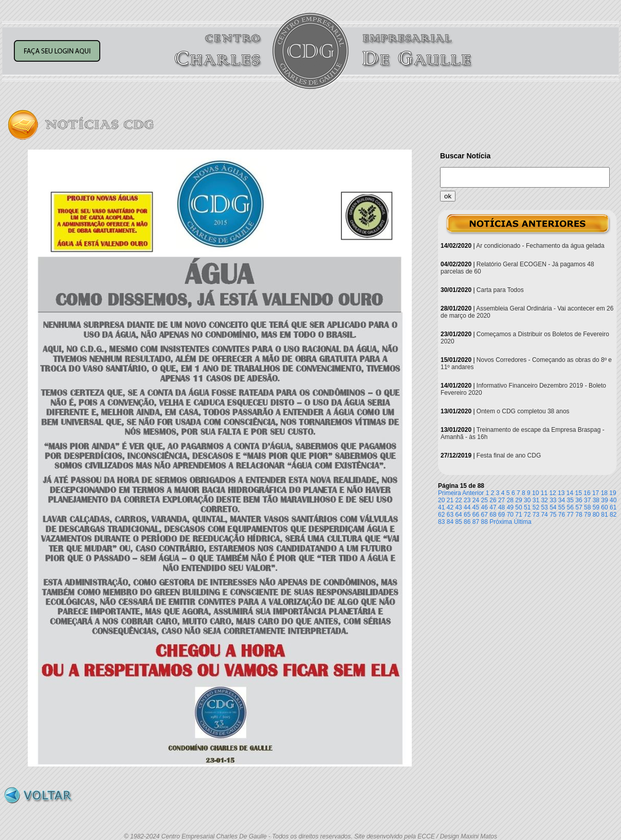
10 (535, 493)
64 (458, 515)
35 (570, 500)
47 (493, 507)
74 (544, 515)
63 (450, 515)
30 (527, 500)
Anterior (473, 493)
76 (562, 515)
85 (458, 522)
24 (476, 500)
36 (579, 500)
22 (458, 500)
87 (476, 522)
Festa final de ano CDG (509, 455)
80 (596, 515)
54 (553, 507)
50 (518, 507)
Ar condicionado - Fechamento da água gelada (540, 246)
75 (553, 515)
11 (544, 493)
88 (485, 522)
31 (536, 500)
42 (450, 507)
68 (493, 515)
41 (441, 507)
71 (518, 515)
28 (510, 500)
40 (613, 500)
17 (596, 493)
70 (510, 515)
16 (587, 493)
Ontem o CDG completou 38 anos (523, 411)
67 (485, 515)
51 (527, 507)
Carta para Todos (500, 290)
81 (604, 515)
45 (476, 507)
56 (570, 507)
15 (579, 493)
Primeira (450, 493)
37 (587, 500)
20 (441, 500)
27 (501, 500)
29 (518, 500)
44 (467, 507)
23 (467, 500)
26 (493, 500)
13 (561, 493)
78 (579, 515)
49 (510, 507)
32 (544, 500)
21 (450, 500)
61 (613, 507)
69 (501, 515)
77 (570, 515)
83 (441, 522)
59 (596, 507)
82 (613, 515)
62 (441, 515)
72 (527, 515)
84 (450, 522)
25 (485, 500)
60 (604, 507)
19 (613, 493)
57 (579, 507)
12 (552, 493)
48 (501, 507)
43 (458, 507)
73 (536, 515)
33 (553, 500)
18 (604, 493)
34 (562, 500)
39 (604, 500)
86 (467, 522)
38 (596, 500)
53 (544, 507)
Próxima (501, 522)
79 (587, 515)
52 (536, 507)
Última (523, 522)
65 (467, 515)
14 (570, 493)
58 (587, 507)
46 (485, 507)
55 (562, 507)
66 (476, 515)
